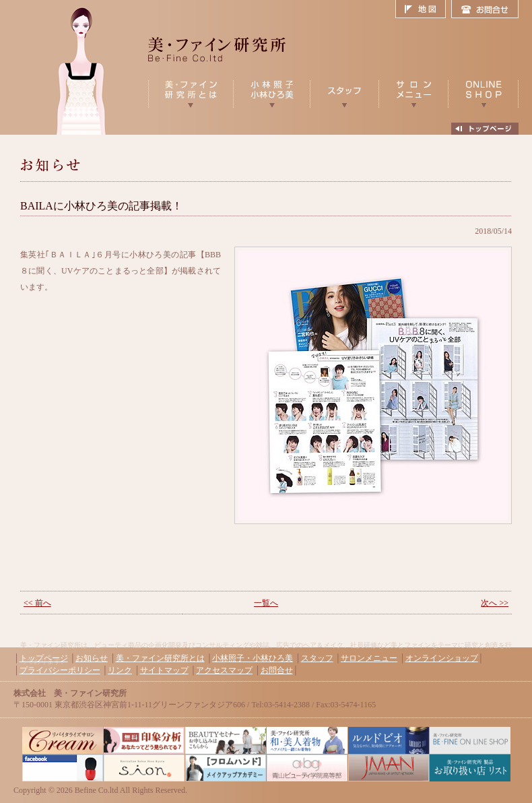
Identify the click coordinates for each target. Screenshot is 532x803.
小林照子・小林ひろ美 (253, 658)
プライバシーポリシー (60, 670)
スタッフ (317, 658)
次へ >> (495, 603)
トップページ (44, 658)
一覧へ (266, 603)
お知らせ (92, 658)
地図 (423, 9)
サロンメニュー (369, 658)
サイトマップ (164, 670)
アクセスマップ (224, 670)
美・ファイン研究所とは (160, 658)
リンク (120, 670)
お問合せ (485, 9)
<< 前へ (37, 603)
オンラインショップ (442, 658)
